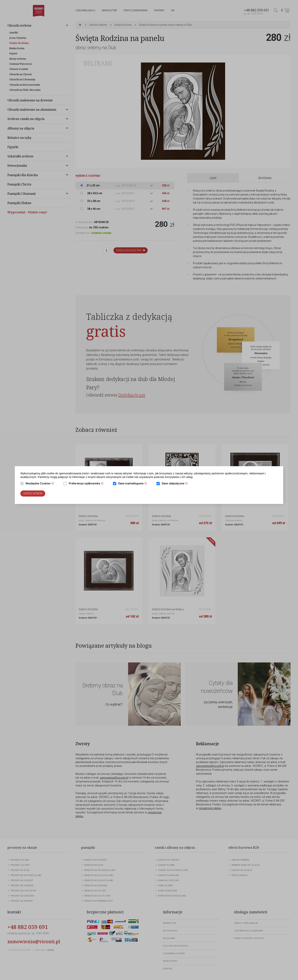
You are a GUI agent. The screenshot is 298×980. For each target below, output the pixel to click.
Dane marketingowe (134, 484)
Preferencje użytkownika (87, 484)
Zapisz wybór (33, 494)
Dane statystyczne (176, 484)
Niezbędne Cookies (41, 484)
